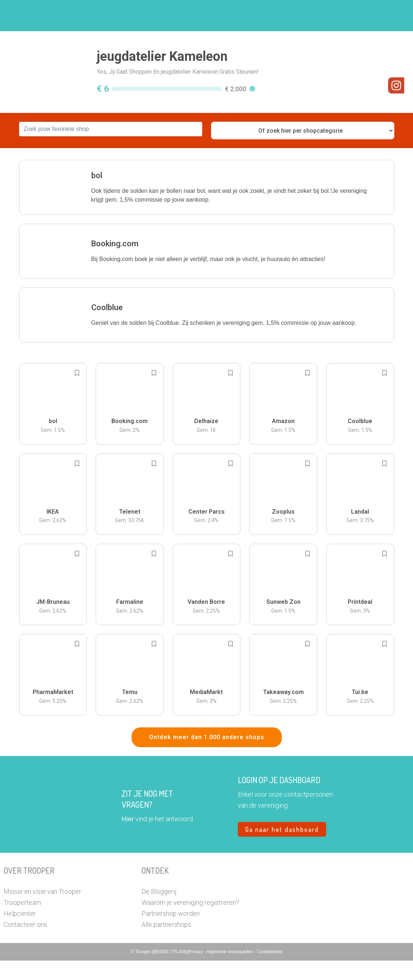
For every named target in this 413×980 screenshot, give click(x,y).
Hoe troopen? (188, 16)
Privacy (196, 971)
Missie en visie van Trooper (43, 911)
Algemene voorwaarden (230, 971)
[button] (385, 16)
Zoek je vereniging (240, 16)
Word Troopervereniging (305, 16)
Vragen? (359, 16)
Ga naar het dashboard (282, 849)
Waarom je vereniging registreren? (190, 922)
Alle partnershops (166, 944)
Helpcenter (20, 933)
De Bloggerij (159, 911)
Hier (128, 838)
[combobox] (111, 148)
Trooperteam (22, 922)
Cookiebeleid (270, 971)
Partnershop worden (171, 933)
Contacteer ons (25, 944)
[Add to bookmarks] (77, 392)
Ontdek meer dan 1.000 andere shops (207, 757)
